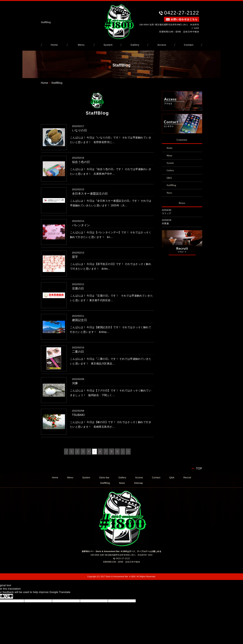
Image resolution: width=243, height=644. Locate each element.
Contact (189, 45)
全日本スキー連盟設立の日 (90, 194)
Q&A (169, 178)
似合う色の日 (81, 162)
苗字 (75, 257)
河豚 (75, 383)
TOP (199, 468)
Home (54, 45)
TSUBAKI (78, 415)
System (108, 45)
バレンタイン (81, 225)
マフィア (167, 213)
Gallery (135, 45)
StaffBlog (57, 83)
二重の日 (78, 352)
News (169, 193)
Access (162, 45)
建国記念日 (80, 320)
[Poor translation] (9, 596)
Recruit (187, 478)
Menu (81, 45)
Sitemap (138, 483)
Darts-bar (104, 478)
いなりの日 (80, 130)
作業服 (165, 223)
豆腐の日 (78, 288)
